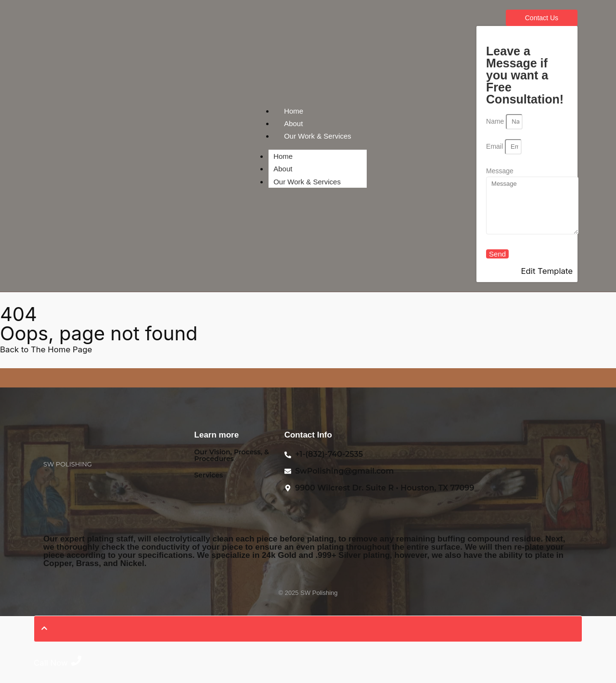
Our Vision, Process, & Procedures (232, 455)
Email (495, 146)
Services (209, 475)
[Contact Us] (542, 18)
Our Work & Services (318, 136)
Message (500, 171)
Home (294, 111)
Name (496, 121)
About (293, 123)
